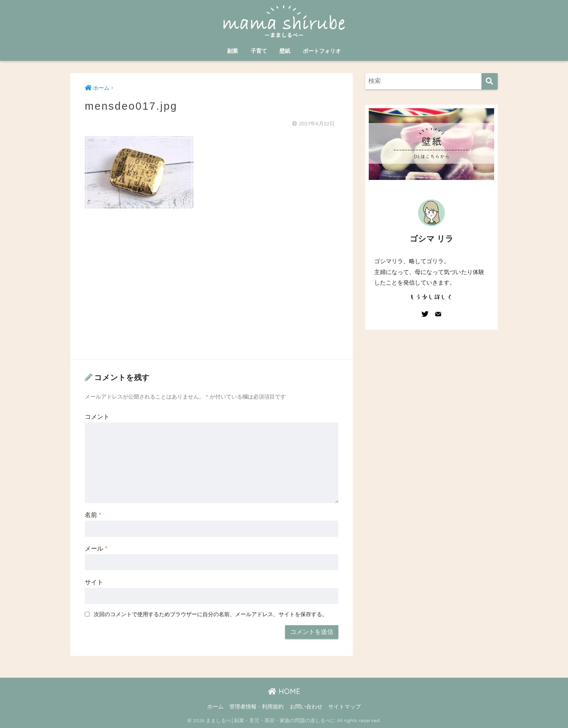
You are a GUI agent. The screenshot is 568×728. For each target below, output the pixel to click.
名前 (93, 515)
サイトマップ (344, 707)
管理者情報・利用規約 (256, 707)
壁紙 (285, 51)
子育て (259, 51)
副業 (233, 51)
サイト (94, 582)
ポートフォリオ (322, 51)
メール (96, 549)
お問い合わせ (306, 707)
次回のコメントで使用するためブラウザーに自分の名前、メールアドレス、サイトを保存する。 (211, 614)
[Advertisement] (212, 291)
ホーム (215, 707)
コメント (97, 417)
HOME (284, 691)
